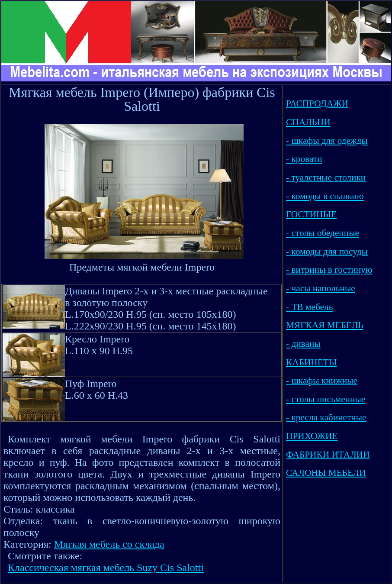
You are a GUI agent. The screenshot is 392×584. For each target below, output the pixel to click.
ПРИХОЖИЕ (312, 436)
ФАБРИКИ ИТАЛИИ (328, 455)
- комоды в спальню (325, 196)
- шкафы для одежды (327, 141)
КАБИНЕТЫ (311, 362)
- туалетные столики (326, 177)
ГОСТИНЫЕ (311, 214)
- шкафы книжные (322, 381)
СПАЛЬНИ (308, 122)
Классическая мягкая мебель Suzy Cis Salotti (106, 568)
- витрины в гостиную (329, 270)
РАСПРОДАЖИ (317, 103)
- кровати (304, 159)
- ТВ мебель (309, 307)
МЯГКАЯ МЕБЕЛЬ (325, 325)
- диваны (303, 344)
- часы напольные (321, 288)
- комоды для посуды (327, 252)
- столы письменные (326, 399)
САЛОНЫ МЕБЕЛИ (326, 473)
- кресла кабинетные (326, 417)
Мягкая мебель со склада (109, 544)
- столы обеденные (323, 233)
